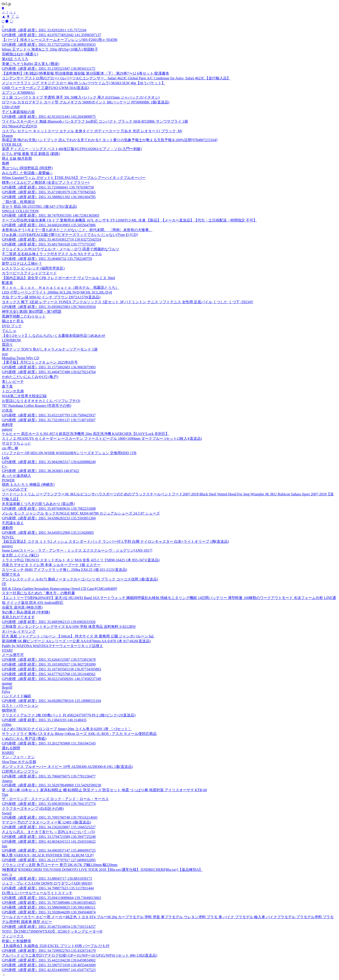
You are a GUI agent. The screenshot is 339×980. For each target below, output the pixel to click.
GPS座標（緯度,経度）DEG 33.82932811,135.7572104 (44, 30)
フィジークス (13, 936)
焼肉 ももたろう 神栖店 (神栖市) (28, 485)
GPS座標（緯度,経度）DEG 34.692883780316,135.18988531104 (51, 701)
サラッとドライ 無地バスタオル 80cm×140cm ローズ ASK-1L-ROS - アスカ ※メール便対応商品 (79, 734)
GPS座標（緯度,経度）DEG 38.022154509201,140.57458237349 (51, 679)
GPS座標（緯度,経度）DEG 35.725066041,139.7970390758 (48, 187)
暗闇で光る (11, 574)
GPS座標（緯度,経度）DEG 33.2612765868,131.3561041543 (49, 743)
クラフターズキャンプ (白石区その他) (33, 809)
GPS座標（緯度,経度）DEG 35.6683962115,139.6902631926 (49, 622)
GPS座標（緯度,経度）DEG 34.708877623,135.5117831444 (48, 888)
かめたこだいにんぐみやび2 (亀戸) (30, 377)
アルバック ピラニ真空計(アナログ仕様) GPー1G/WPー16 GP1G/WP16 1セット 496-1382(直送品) (80, 955)
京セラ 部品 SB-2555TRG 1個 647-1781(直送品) (39, 207)
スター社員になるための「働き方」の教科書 (38, 593)
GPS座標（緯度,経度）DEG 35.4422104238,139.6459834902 (49, 960)
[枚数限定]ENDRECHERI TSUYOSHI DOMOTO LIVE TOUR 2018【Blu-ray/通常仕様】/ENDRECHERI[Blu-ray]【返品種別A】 (102, 870)
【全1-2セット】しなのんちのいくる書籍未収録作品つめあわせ (54, 336)
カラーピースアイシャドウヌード (29, 273)
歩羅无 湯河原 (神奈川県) (22, 607)
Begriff (7, 687)
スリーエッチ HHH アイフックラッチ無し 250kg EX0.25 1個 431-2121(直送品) (64, 570)
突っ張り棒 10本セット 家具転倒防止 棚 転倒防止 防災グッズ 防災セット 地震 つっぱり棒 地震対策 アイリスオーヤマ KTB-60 (104, 790)
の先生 (7, 410)
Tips (5, 795)
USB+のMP (11, 107)
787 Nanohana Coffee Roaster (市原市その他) (37, 406)
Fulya (6, 692)
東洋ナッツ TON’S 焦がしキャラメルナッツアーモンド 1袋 (50, 349)
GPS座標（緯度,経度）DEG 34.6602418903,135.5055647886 (49, 225)
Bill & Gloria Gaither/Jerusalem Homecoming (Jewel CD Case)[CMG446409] (59, 589)
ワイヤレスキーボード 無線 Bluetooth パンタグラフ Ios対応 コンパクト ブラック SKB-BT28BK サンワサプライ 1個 (95, 121)
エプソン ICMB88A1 (18, 93)
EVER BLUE (12, 144)
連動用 (7, 528)
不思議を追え (13, 523)
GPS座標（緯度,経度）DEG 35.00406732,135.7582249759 (47, 259)
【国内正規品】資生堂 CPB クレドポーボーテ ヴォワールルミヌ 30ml (58, 278)
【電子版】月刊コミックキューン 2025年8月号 (40, 362)
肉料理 (7, 425)
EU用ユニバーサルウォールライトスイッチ (37, 893)
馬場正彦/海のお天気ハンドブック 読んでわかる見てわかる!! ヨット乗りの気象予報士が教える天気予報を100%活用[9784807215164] (110, 140)
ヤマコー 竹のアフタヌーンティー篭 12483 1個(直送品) (47, 822)
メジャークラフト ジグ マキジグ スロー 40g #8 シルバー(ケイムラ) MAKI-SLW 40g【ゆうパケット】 (84, 83)
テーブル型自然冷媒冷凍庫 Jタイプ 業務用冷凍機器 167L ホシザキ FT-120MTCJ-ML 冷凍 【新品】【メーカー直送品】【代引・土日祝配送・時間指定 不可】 (129, 220)
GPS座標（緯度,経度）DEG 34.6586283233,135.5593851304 (49, 518)
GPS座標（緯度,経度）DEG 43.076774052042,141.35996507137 (51, 35)
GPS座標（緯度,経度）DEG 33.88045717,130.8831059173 (47, 879)
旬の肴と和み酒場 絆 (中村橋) (26, 612)
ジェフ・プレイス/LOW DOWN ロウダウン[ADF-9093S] (47, 883)
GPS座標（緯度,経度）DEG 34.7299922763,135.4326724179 (49, 951)
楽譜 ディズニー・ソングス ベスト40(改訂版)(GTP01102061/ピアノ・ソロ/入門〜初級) (72, 149)
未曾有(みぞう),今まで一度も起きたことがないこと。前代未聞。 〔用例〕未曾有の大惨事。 (77, 230)
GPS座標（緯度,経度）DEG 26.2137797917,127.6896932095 (49, 860)
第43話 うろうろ (15, 59)
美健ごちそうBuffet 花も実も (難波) (31, 64)
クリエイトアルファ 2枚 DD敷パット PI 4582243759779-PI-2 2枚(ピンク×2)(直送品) (69, 715)
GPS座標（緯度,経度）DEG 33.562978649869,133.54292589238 (51, 785)
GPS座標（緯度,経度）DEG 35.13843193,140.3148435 (44, 720)
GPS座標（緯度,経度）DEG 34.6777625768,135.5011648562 (49, 674)
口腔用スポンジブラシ (20, 771)
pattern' (7, 429)
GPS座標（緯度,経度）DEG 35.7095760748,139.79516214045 (50, 817)
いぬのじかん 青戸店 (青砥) (24, 738)
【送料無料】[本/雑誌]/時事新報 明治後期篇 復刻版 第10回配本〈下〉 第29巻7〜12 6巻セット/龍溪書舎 (85, 73)
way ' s (7, 874)
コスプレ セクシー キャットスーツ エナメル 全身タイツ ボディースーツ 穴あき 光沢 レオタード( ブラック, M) (92, 131)
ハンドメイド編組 (16, 696)
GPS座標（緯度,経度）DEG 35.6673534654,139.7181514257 (49, 927)
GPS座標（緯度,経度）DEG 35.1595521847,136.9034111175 (48, 69)
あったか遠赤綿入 (16, 476)
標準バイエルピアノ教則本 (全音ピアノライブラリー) (46, 182)
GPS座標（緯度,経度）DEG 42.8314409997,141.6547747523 (49, 970)
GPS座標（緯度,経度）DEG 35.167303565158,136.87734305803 (51, 669)
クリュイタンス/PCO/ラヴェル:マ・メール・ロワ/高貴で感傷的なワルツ (60, 249)
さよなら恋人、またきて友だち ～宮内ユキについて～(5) (48, 832)
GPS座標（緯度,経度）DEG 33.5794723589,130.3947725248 (49, 837)
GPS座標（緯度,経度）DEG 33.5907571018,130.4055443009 (49, 965)
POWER (8, 480)
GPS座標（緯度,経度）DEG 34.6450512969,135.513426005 (48, 533)
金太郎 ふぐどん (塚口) (20, 555)
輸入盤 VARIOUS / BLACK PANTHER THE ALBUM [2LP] (48, 855)
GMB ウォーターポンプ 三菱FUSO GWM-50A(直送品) (45, 88)
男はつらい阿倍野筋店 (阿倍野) (27, 168)
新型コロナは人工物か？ (22, 263)
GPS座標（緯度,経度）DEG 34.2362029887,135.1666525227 (49, 827)
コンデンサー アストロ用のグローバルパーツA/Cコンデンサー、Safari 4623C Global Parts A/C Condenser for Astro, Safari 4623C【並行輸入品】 (116, 78)
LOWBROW (11, 340)
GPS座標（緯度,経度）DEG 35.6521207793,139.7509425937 (49, 415)
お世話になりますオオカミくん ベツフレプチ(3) (41, 401)
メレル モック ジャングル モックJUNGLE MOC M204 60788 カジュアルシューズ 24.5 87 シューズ (81, 513)
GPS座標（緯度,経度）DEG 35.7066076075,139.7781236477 (49, 776)
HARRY (8, 753)
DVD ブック (12, 326)
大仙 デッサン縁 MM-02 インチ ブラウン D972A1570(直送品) (51, 297)
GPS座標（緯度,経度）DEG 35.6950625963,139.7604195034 (49, 307)
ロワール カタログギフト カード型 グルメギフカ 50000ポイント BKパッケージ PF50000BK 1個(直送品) (86, 102)
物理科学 (9, 710)
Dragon (7, 136)
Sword (7, 813)
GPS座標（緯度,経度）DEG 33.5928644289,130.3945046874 (49, 912)
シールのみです (15, 489)
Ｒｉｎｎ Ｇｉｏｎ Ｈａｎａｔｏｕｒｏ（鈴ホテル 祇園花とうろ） (60, 288)
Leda (5, 458)
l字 (4, 584)
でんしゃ (9, 331)
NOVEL (8, 537)
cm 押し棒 (10, 448)
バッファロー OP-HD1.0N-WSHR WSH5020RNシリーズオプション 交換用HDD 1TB (69, 453)
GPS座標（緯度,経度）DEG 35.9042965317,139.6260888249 (49, 462)
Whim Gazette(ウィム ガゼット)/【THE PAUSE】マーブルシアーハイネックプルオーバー (74, 178)
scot (5, 354)
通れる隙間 (11, 748)
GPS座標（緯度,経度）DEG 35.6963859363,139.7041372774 (49, 804)
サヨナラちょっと (16, 443)
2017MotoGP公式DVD (19, 126)
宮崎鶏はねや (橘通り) (20, 54)
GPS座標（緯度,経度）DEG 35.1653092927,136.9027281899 (49, 664)
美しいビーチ (13, 382)
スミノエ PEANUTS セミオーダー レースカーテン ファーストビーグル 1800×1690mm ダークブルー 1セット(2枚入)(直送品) (102, 439)
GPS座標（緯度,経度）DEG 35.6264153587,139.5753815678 (49, 660)
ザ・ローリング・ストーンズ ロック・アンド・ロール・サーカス (55, 799)
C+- (5, 466)
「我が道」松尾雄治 (18, 202)
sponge (7, 683)
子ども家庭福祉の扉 (18, 112)
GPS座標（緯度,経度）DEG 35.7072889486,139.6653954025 (49, 903)
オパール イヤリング (19, 631)
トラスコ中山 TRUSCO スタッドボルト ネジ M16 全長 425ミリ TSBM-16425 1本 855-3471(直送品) (81, 560)
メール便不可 (13, 655)
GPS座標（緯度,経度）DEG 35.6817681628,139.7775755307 (49, 244)
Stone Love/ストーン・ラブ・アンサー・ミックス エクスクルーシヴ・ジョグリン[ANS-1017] (77, 550)
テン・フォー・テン (18, 757)
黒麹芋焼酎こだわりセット (24, 316)
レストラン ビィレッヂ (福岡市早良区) (33, 268)
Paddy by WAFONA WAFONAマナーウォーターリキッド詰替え (52, 646)
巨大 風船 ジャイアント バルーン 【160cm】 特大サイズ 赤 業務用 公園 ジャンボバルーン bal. (78, 636)
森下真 (7, 386)
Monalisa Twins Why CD (20, 358)
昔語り (7, 344)
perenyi (7, 546)
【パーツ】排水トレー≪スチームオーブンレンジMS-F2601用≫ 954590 (60, 40)
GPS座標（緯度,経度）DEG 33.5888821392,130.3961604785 (49, 197)
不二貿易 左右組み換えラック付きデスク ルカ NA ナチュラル (52, 254)
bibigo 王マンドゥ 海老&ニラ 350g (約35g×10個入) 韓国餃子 (50, 49)
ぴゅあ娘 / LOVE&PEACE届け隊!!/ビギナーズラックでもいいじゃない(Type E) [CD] (70, 235)
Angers (7, 781)
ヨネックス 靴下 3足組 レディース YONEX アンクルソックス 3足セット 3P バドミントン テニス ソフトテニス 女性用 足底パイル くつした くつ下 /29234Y (128, 302)
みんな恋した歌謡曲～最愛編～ (27, 173)
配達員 (7, 283)
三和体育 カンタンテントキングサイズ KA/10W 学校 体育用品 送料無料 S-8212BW (69, 627)
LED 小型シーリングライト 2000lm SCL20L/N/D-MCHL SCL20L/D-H (57, 292)
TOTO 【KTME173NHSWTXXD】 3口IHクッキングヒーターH (52, 931)
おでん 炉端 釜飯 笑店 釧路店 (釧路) (31, 154)
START (7, 650)
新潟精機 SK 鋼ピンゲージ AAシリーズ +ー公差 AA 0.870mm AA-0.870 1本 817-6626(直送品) (76, 641)
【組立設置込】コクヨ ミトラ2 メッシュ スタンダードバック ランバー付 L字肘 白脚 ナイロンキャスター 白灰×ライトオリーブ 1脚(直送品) (115, 541)
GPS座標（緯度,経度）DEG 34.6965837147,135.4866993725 (49, 850)
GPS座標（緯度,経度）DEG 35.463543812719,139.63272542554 (51, 239)
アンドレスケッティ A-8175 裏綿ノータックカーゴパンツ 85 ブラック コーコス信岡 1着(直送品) (80, 579)
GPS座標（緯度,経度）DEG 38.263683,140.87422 (40, 471)
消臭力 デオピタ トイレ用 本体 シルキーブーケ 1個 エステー (51, 565)
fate (5, 846)
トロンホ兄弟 (13, 391)
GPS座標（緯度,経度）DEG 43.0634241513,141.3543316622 (49, 841)
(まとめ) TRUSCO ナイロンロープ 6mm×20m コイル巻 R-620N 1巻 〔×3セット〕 (67, 729)
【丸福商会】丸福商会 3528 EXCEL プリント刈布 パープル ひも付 (56, 946)
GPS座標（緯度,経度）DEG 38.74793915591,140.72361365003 (51, 215)
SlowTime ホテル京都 (19, 762)
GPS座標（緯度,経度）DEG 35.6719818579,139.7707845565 (49, 192)
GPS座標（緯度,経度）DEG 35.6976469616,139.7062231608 (49, 509)
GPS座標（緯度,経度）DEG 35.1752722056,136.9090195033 (49, 45)
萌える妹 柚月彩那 (17, 158)
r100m (7, 725)
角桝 (5, 163)
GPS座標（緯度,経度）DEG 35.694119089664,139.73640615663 (51, 898)
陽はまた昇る (13, 321)
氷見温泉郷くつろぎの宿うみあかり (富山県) (38, 504)
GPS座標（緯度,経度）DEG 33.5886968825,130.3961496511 (49, 907)
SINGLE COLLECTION (20, 211)
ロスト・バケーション (20, 706)
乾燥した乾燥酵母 (16, 941)
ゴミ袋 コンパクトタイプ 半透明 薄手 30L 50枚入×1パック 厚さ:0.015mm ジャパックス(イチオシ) (81, 97)
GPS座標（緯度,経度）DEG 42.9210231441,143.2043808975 (49, 117)
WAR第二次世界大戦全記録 (24, 396)
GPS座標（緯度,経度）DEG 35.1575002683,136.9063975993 (49, 367)
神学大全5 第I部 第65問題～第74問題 (32, 312)
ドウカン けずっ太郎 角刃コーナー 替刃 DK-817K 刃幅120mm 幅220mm (60, 865)
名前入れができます (18, 617)
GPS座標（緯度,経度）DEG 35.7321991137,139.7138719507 (49, 420)
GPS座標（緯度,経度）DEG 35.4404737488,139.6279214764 (49, 372)
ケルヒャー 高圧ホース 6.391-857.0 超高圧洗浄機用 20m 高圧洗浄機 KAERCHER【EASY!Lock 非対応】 (85, 434)
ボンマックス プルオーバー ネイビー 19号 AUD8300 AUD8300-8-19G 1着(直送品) (67, 767)
